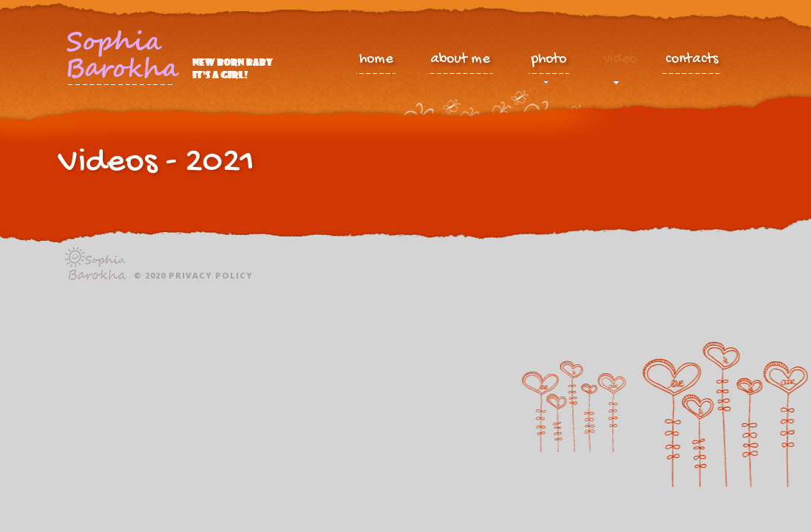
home (376, 60)
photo (549, 63)
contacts (692, 60)
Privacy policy (211, 275)
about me (460, 60)
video (620, 63)
